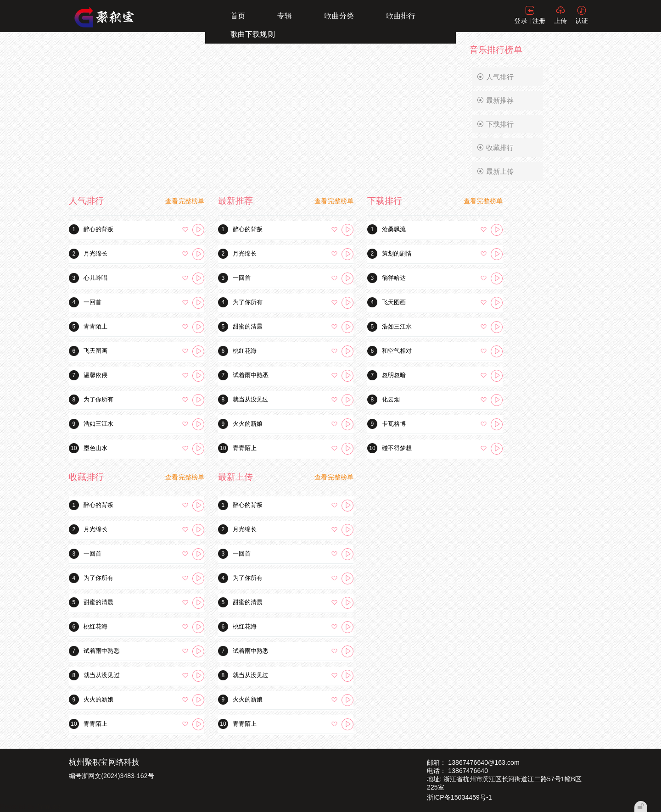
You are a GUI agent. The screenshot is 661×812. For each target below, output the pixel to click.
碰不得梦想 (397, 448)
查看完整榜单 (185, 201)
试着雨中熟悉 (251, 375)
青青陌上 (95, 326)
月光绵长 (95, 253)
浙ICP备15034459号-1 (459, 797)
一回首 (92, 302)
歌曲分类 (339, 16)
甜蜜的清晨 (248, 326)
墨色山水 (95, 448)
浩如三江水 (99, 424)
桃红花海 (245, 351)
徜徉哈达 (394, 278)
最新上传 (496, 172)
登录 (521, 21)
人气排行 (496, 77)
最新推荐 (496, 100)
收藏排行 (496, 148)
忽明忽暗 (394, 375)
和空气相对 (397, 351)
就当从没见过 (251, 399)
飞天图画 (95, 351)
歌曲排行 (401, 16)
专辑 (285, 16)
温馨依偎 (95, 375)
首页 (238, 16)
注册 (539, 21)
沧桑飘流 (394, 229)
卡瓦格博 (394, 424)
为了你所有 (99, 399)
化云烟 (391, 399)
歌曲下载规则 (253, 34)
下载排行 (496, 124)
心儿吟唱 (95, 278)
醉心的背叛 (99, 229)
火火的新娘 (248, 424)
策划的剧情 (397, 253)
